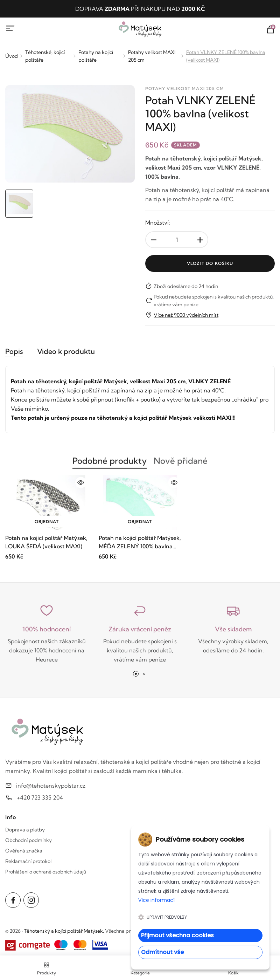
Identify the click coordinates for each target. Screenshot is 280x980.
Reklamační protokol (28, 861)
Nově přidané (181, 464)
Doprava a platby (25, 830)
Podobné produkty (110, 464)
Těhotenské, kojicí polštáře (45, 56)
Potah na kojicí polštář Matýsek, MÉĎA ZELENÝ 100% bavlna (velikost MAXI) (140, 543)
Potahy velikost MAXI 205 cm (152, 56)
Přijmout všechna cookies (177, 935)
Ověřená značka (24, 851)
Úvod (12, 56)
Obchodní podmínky (29, 840)
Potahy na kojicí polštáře (96, 56)
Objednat (47, 522)
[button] (136, 674)
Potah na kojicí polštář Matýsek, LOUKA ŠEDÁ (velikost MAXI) (46, 542)
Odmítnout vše (162, 952)
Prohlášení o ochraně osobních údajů (46, 872)
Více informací (156, 900)
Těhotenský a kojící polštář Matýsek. (64, 931)
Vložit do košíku (210, 263)
